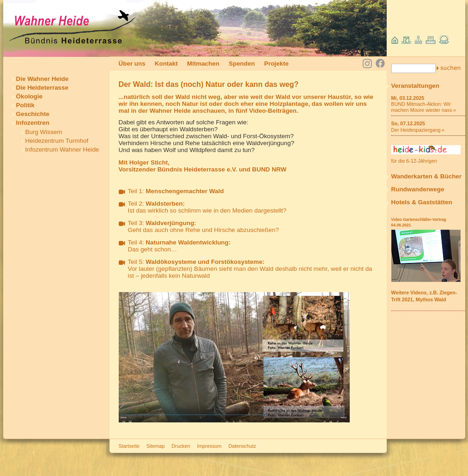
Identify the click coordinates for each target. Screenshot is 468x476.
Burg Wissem (44, 132)
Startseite (129, 446)
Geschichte (33, 114)
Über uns (132, 64)
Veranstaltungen (416, 86)
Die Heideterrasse (43, 88)
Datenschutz (243, 446)
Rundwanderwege (418, 189)
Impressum (209, 446)
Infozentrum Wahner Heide (62, 150)
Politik (25, 105)
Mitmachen (203, 64)
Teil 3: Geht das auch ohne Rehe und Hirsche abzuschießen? (204, 226)
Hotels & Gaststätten (422, 202)
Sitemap (155, 446)
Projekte (277, 64)
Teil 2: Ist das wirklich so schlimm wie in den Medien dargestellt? (207, 207)
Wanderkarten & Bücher (427, 176)
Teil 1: (176, 191)
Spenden (242, 64)
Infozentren (33, 123)
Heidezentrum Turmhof (57, 141)
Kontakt (166, 64)
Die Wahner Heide (43, 79)
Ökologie (30, 96)
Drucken (181, 446)
